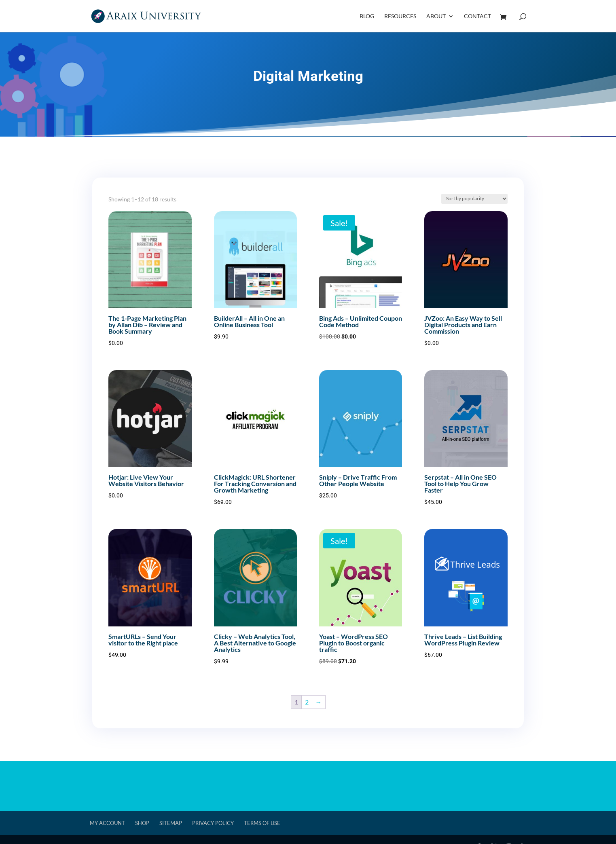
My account (107, 823)
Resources (400, 16)
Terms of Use (262, 823)
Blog (367, 16)
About (436, 16)
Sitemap (171, 823)
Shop (142, 823)
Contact (477, 16)
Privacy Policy (213, 823)
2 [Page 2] (307, 702)
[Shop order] (474, 199)
